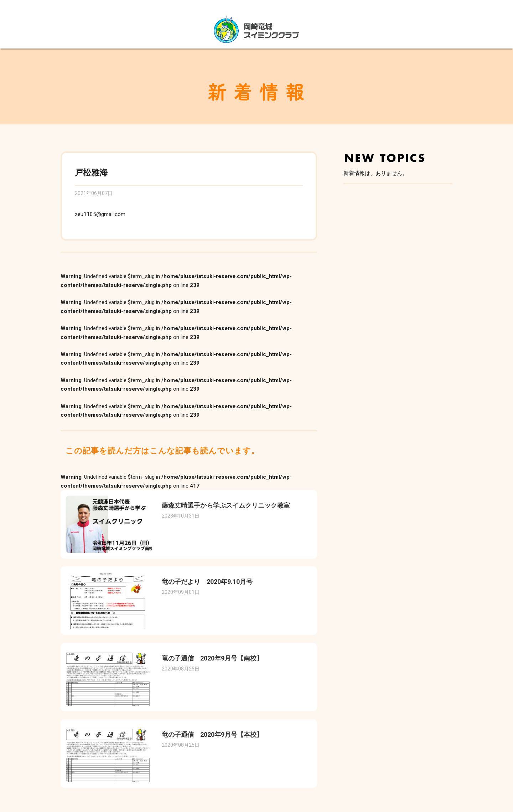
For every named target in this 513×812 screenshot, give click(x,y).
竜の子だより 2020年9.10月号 (207, 582)
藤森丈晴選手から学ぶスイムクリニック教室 (226, 505)
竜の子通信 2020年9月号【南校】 (212, 658)
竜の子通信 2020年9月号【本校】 (212, 734)
